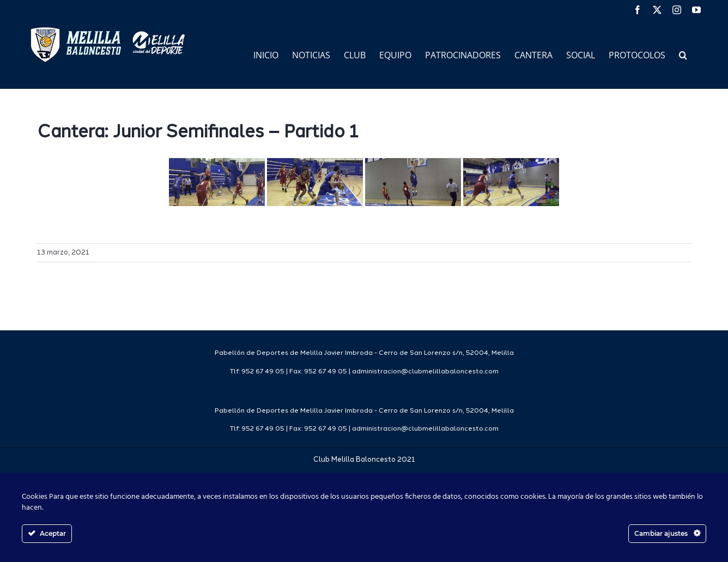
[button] (683, 54)
